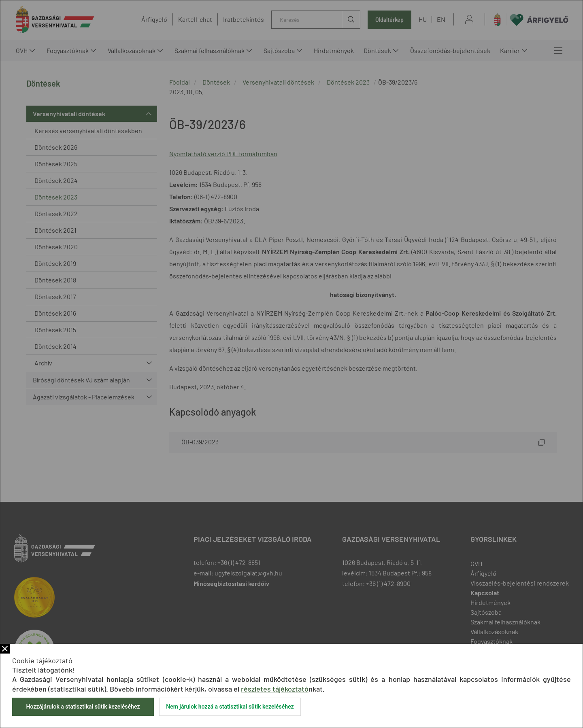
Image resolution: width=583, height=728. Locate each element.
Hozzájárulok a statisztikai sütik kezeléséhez (83, 707)
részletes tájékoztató (275, 689)
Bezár (5, 649)
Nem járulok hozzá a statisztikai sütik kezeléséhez (230, 707)
